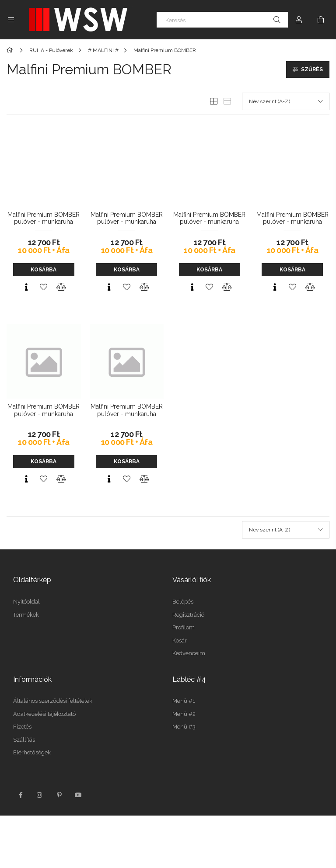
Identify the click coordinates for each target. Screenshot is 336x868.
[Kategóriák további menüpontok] (11, 20)
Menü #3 (184, 727)
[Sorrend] (286, 101)
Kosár (180, 641)
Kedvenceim (189, 653)
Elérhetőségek (32, 752)
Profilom (184, 627)
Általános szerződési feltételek (53, 701)
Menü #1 (184, 701)
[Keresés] (222, 20)
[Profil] (299, 20)
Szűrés (312, 69)
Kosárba (44, 270)
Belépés (183, 602)
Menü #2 (184, 714)
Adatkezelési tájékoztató (44, 714)
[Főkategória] (11, 50)
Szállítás (24, 740)
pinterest (59, 795)
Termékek (26, 615)
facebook (21, 795)
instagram (40, 795)
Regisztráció (188, 615)
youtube (78, 795)
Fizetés (22, 727)
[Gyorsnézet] (26, 287)
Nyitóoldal (26, 602)
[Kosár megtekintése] (321, 20)
